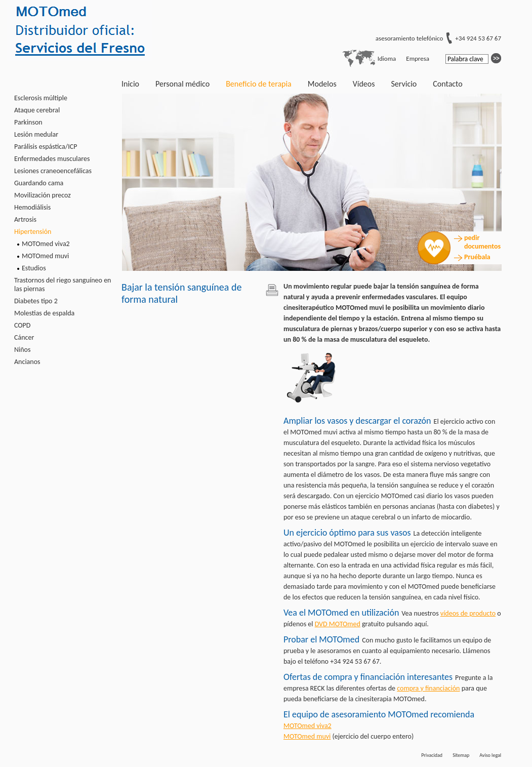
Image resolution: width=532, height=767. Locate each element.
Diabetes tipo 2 (36, 301)
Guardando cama (39, 183)
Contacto (447, 84)
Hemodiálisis (32, 207)
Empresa (418, 58)
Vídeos (364, 84)
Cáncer (24, 337)
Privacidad (432, 755)
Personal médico (182, 84)
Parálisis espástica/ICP (46, 147)
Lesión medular (36, 134)
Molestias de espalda (44, 313)
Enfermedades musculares (52, 159)
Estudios (34, 268)
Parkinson (28, 122)
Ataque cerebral (37, 110)
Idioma (387, 58)
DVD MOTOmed (338, 624)
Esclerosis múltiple (41, 98)
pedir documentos (482, 242)
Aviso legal (490, 755)
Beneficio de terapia (259, 84)
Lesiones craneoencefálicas (53, 171)
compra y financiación (428, 688)
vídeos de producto (468, 613)
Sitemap (461, 755)
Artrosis (25, 219)
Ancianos (27, 362)
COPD (22, 325)
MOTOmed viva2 (46, 244)
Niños (22, 350)
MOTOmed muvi (45, 256)
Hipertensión (33, 232)
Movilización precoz (43, 195)
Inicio (130, 84)
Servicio (404, 84)
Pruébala (477, 257)
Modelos (322, 84)
